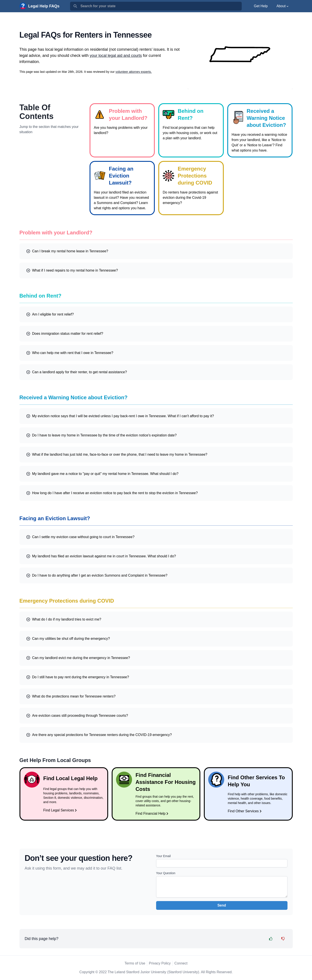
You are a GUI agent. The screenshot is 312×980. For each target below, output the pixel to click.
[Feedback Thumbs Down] (283, 939)
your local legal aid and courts (116, 56)
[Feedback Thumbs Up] (271, 939)
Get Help (261, 6)
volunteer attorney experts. (134, 72)
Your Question (166, 873)
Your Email (163, 856)
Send (222, 905)
